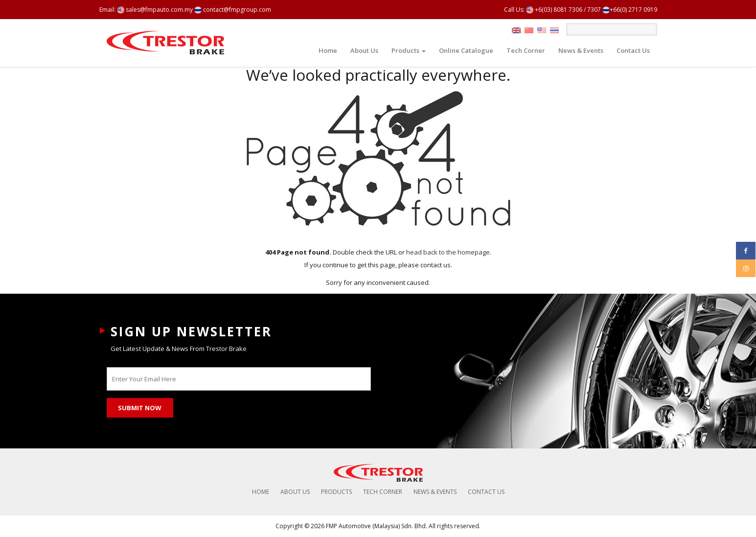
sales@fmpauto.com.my (155, 10)
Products (409, 50)
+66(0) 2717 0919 (630, 10)
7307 (594, 10)
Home (328, 50)
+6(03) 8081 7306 (554, 10)
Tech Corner (526, 50)
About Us (364, 50)
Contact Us (633, 50)
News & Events (581, 50)
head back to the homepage (448, 252)
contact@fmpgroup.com (233, 10)
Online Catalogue (466, 50)
